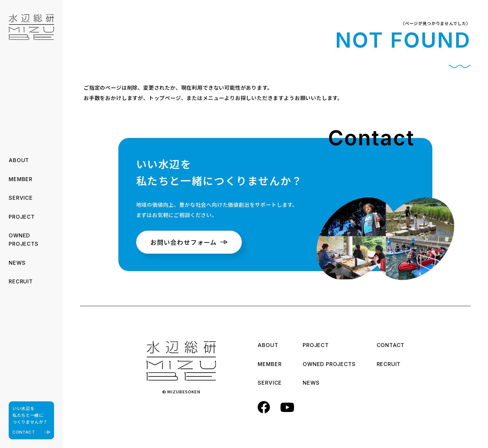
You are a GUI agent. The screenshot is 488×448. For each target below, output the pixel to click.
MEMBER (21, 179)
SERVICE (21, 198)
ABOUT (19, 160)
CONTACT (391, 346)
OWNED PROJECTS (329, 365)
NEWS (17, 263)
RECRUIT (21, 281)
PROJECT (22, 217)
